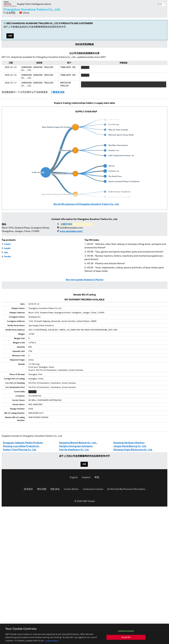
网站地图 (42, 489)
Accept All (126, 640)
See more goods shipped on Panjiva (84, 280)
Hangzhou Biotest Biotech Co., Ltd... (78, 443)
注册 (10, 36)
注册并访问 (66, 224)
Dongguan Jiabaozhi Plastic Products (23, 443)
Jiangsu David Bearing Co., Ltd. (130, 446)
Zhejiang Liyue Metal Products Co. (21, 446)
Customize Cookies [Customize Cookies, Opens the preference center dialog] (126, 634)
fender (8, 257)
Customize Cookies (93, 489)
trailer (8, 244)
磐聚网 (10, 4)
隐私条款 (55, 489)
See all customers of (86, 204)
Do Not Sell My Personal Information (126, 489)
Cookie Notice (71, 489)
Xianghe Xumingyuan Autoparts (76, 446)
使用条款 (28, 489)
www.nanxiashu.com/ (71, 231)
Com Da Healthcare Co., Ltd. (74, 450)
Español (86, 477)
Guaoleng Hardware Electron (129, 443)
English (74, 477)
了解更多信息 (58, 92)
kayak (7, 248)
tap (6, 252)
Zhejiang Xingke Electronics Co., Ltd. (133, 450)
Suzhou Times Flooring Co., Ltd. (20, 450)
